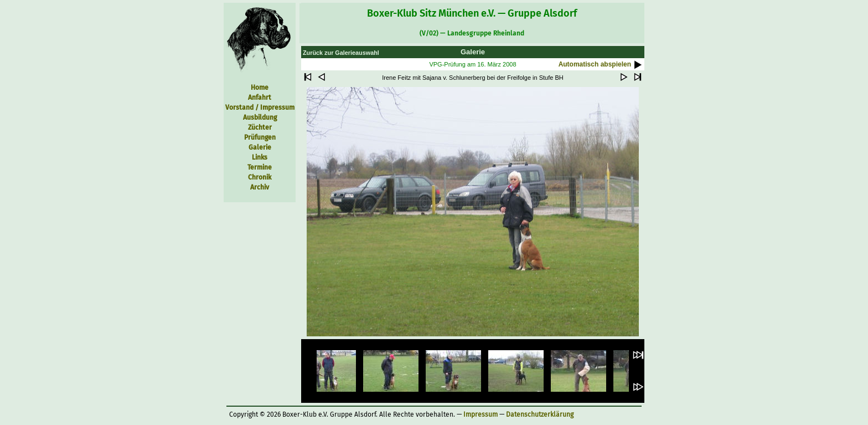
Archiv (260, 187)
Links (260, 157)
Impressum (480, 414)
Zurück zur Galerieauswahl (341, 53)
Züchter (260, 127)
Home (260, 88)
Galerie (260, 147)
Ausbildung (260, 117)
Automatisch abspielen (601, 64)
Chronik (260, 177)
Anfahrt (260, 98)
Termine (260, 167)
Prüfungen (260, 137)
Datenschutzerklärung (540, 414)
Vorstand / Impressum (260, 107)
